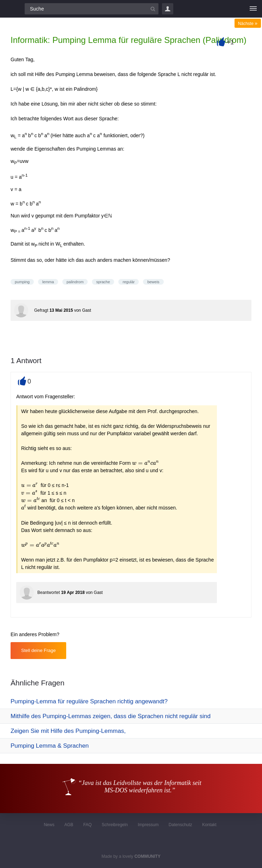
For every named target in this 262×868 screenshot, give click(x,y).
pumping (22, 282)
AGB (69, 825)
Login (168, 9)
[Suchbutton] (153, 9)
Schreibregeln (115, 825)
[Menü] (253, 9)
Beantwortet (49, 593)
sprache (103, 282)
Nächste (248, 24)
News (49, 825)
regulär (129, 282)
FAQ (87, 825)
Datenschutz (180, 825)
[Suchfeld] (92, 9)
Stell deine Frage (38, 650)
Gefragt (41, 310)
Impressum (148, 825)
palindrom (75, 282)
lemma (48, 282)
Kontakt (209, 825)
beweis (153, 282)
